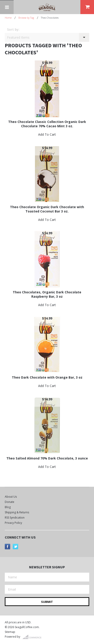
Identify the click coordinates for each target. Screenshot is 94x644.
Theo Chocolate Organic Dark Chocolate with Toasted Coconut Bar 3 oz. (47, 209)
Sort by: (13, 29)
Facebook (8, 547)
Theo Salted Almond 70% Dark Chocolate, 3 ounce (47, 458)
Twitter (16, 547)
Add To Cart (47, 134)
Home (8, 18)
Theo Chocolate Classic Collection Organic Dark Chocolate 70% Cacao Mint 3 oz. (47, 124)
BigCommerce (33, 637)
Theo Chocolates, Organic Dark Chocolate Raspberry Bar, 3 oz (47, 294)
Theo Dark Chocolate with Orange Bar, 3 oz (47, 377)
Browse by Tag (26, 18)
